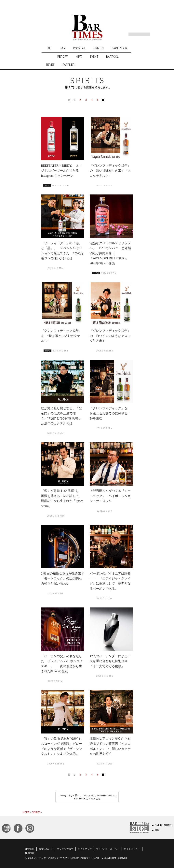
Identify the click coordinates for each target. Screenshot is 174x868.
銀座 (157, 830)
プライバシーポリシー (108, 849)
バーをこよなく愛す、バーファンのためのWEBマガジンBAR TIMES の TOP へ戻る (87, 797)
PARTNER (68, 65)
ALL (50, 48)
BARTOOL (112, 57)
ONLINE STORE (163, 825)
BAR (63, 48)
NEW (79, 57)
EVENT (94, 57)
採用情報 (30, 853)
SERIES (50, 65)
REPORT (63, 57)
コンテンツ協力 (65, 849)
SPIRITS (99, 48)
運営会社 (30, 849)
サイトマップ (85, 849)
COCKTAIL (79, 48)
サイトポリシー (132, 849)
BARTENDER (119, 48)
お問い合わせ (46, 849)
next (104, 101)
